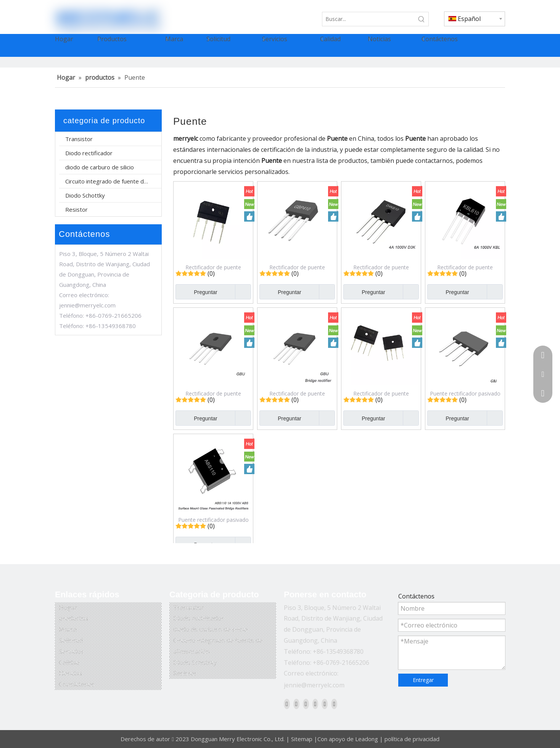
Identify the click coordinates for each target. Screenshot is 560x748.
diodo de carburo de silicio (100, 167)
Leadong (367, 739)
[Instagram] (325, 704)
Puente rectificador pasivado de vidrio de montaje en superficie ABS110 (213, 520)
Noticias (70, 673)
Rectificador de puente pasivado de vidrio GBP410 (297, 267)
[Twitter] (306, 704)
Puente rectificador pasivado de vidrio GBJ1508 (465, 393)
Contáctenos (77, 684)
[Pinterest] (334, 704)
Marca (68, 629)
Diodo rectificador (89, 153)
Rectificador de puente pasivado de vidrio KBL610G (465, 267)
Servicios (71, 651)
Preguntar (196, 292)
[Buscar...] (369, 19)
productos (73, 618)
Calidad (69, 663)
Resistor (76, 209)
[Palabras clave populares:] (422, 19)
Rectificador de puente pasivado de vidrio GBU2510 (297, 393)
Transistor (79, 139)
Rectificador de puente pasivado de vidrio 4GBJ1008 (213, 267)
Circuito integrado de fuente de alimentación (113, 181)
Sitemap (302, 739)
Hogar (68, 608)
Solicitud (71, 640)
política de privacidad (412, 739)
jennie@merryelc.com (87, 305)
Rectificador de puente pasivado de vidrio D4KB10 (381, 267)
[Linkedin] (296, 704)
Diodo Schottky (85, 195)
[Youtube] (315, 704)
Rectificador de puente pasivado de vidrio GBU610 (213, 393)
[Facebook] (287, 704)
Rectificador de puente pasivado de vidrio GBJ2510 (381, 393)
